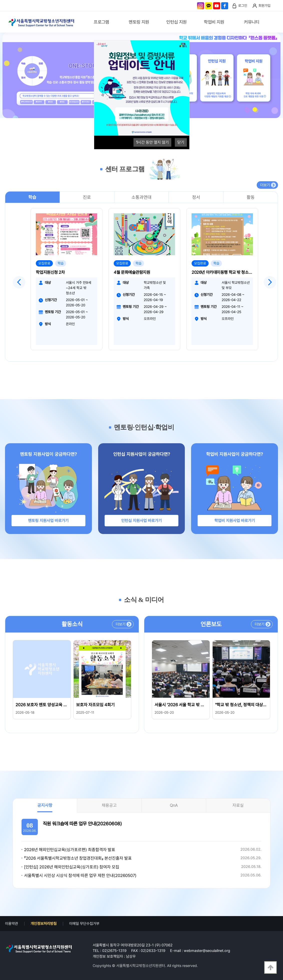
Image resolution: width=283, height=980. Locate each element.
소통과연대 (141, 197)
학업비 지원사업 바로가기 (235, 521)
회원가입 (264, 6)
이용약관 (12, 924)
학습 (32, 197)
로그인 (243, 6)
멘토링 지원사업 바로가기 (48, 521)
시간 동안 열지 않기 (152, 142)
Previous (19, 282)
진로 (87, 197)
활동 (251, 197)
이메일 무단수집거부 (84, 924)
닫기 (181, 142)
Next (270, 282)
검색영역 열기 (274, 23)
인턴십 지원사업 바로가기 (141, 521)
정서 (196, 197)
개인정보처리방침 (44, 924)
